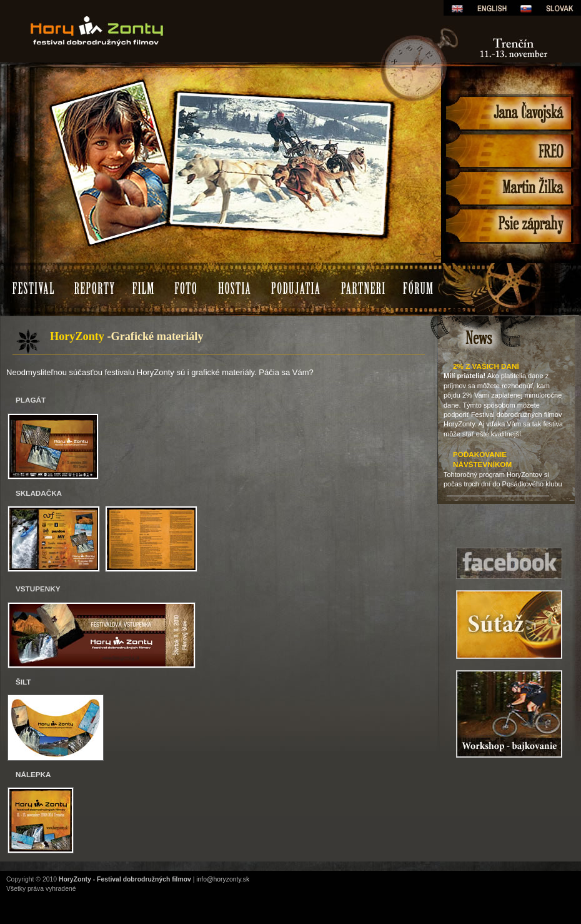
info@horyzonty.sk (223, 879)
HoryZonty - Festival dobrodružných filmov (125, 879)
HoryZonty (153, 9)
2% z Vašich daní (486, 366)
